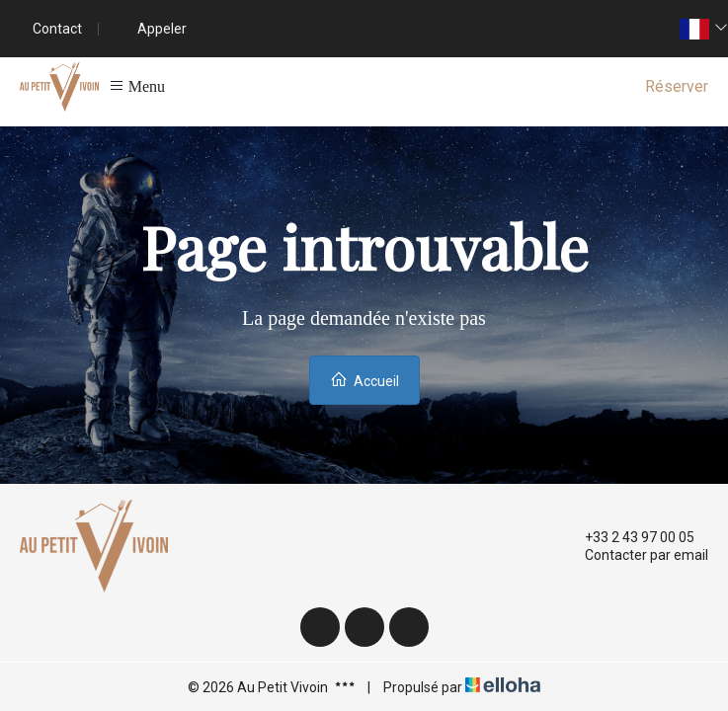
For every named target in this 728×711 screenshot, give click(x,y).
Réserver (677, 86)
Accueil (364, 380)
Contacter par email (635, 555)
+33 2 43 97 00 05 (628, 537)
